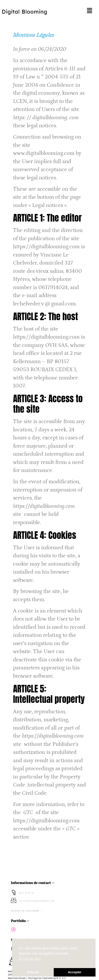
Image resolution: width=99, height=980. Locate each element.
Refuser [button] (33, 972)
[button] (89, 11)
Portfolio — (20, 921)
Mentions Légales (17, 978)
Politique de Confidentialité (43, 978)
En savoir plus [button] (30, 959)
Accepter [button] (75, 972)
